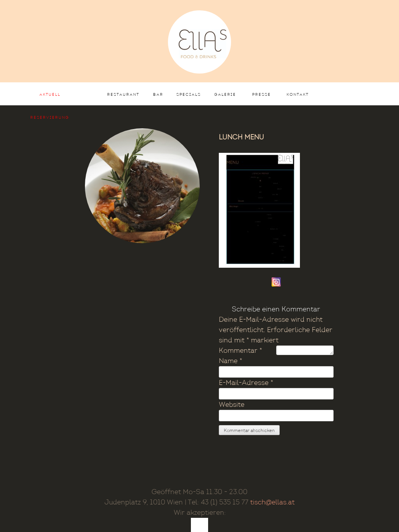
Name (230, 361)
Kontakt (298, 95)
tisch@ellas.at (272, 502)
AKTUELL (50, 95)
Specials (189, 95)
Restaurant (123, 95)
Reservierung (50, 118)
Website (232, 405)
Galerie (225, 95)
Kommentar (240, 351)
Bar (158, 95)
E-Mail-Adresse (246, 383)
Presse (261, 95)
